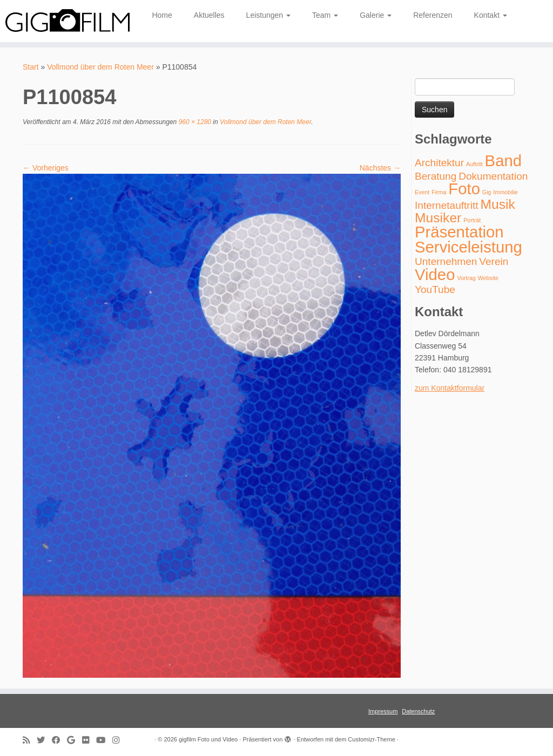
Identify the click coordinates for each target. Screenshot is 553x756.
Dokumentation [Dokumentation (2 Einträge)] (493, 176)
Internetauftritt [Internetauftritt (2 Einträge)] (447, 205)
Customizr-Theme (371, 739)
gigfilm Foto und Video (208, 739)
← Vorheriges (46, 168)
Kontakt (491, 15)
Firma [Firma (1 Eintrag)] (439, 192)
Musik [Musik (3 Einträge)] (497, 204)
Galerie (376, 15)
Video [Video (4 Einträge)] (435, 274)
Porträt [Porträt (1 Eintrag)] (472, 220)
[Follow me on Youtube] (104, 740)
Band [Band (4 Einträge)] (504, 161)
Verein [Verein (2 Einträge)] (494, 261)
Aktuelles (209, 15)
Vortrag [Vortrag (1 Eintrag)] (466, 278)
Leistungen (268, 15)
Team (325, 15)
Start (31, 67)
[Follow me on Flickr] (89, 740)
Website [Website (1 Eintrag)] (488, 278)
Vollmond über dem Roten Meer (100, 67)
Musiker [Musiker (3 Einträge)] (438, 218)
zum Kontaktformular (450, 388)
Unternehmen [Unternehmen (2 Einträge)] (446, 261)
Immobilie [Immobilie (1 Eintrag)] (505, 192)
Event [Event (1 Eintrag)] (422, 192)
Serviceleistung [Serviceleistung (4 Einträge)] (468, 247)
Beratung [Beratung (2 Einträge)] (436, 176)
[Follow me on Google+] (75, 740)
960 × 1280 (194, 122)
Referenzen (433, 15)
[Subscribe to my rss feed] (30, 740)
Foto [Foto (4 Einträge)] (464, 189)
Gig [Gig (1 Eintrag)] (487, 192)
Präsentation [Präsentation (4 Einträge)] (459, 232)
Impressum (383, 711)
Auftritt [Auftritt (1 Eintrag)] (474, 164)
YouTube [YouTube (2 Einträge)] (435, 290)
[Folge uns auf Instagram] (119, 740)
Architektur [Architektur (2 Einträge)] (439, 163)
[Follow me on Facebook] (59, 740)
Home (162, 15)
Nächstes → (380, 168)
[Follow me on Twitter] (44, 740)
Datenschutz (418, 711)
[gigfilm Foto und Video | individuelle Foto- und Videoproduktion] (65, 21)
